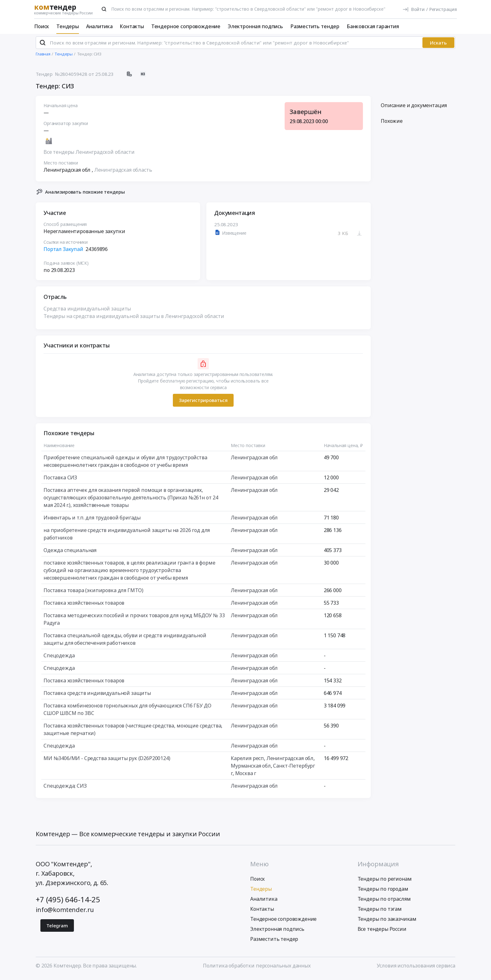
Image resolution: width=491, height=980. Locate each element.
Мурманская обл (251, 768)
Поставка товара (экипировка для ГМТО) (93, 593)
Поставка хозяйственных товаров (84, 605)
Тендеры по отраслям (384, 902)
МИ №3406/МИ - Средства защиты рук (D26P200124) (107, 761)
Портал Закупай (63, 252)
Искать (438, 45)
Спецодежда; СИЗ (65, 788)
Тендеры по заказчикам (387, 922)
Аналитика (99, 26)
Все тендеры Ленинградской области (89, 155)
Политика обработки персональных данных (257, 968)
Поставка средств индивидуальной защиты (97, 696)
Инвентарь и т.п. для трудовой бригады (92, 520)
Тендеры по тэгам (380, 912)
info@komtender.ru (65, 912)
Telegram (57, 928)
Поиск (42, 26)
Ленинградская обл (254, 460)
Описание (414, 108)
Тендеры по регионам (385, 882)
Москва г (246, 776)
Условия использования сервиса (416, 968)
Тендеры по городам (383, 892)
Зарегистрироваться (203, 403)
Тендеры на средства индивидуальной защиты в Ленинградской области (134, 319)
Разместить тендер (315, 26)
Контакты (132, 26)
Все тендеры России (382, 932)
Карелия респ (247, 761)
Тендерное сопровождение (186, 26)
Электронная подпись (255, 26)
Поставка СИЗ (60, 480)
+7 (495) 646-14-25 (68, 902)
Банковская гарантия (373, 26)
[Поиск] (104, 9)
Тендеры (68, 26)
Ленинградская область (123, 173)
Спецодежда (59, 658)
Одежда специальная (70, 553)
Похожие (392, 124)
